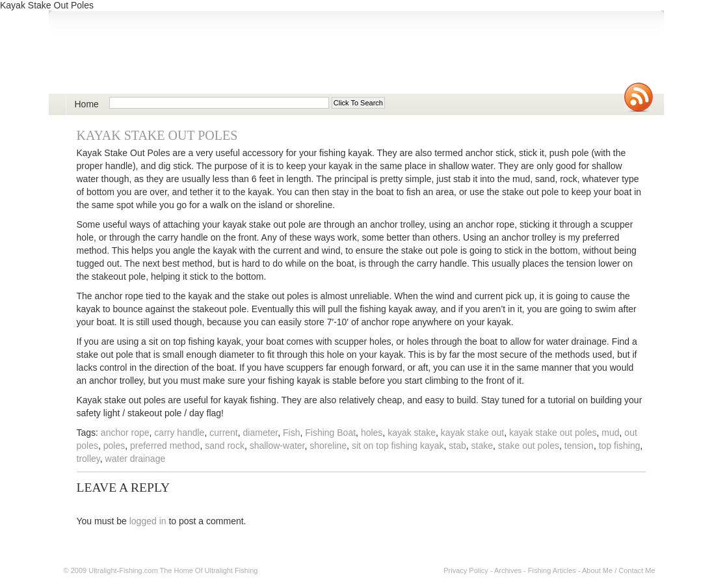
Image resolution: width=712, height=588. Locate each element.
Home (87, 104)
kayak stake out (472, 433)
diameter (261, 433)
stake (482, 446)
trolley (88, 459)
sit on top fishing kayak (398, 446)
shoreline (328, 446)
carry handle (179, 433)
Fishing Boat (330, 433)
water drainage (136, 459)
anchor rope (125, 433)
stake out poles (529, 446)
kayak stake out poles (553, 433)
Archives (508, 570)
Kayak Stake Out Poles (157, 135)
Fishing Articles (552, 570)
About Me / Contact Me (619, 570)
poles (114, 446)
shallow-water (277, 446)
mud (610, 433)
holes (372, 433)
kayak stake (412, 433)
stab (457, 446)
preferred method (165, 446)
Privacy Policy (466, 570)
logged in (148, 521)
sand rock (225, 446)
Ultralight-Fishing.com (123, 570)
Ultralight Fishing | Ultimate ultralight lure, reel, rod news (215, 60)
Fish (291, 433)
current (224, 433)
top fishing (620, 446)
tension (579, 446)
